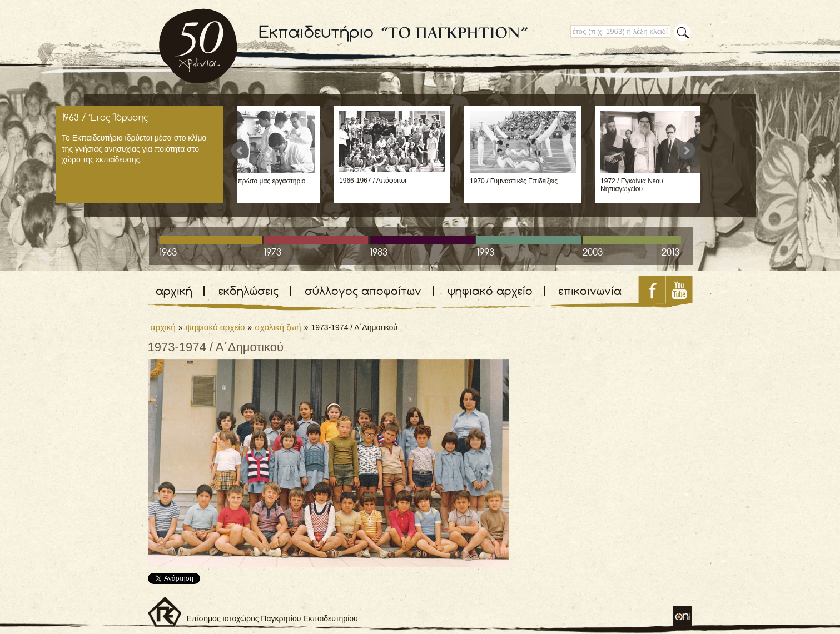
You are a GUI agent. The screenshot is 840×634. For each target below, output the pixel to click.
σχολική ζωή (278, 327)
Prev (240, 151)
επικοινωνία (590, 291)
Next (686, 151)
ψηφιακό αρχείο (490, 291)
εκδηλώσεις (248, 291)
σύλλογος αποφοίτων (363, 291)
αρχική (174, 291)
